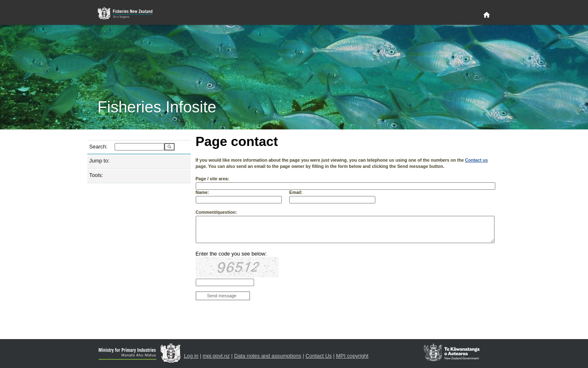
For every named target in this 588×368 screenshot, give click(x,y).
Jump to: (100, 161)
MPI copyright (352, 356)
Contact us (476, 160)
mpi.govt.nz (216, 356)
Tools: (96, 175)
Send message (222, 296)
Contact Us (318, 356)
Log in (191, 356)
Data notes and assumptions (268, 356)
